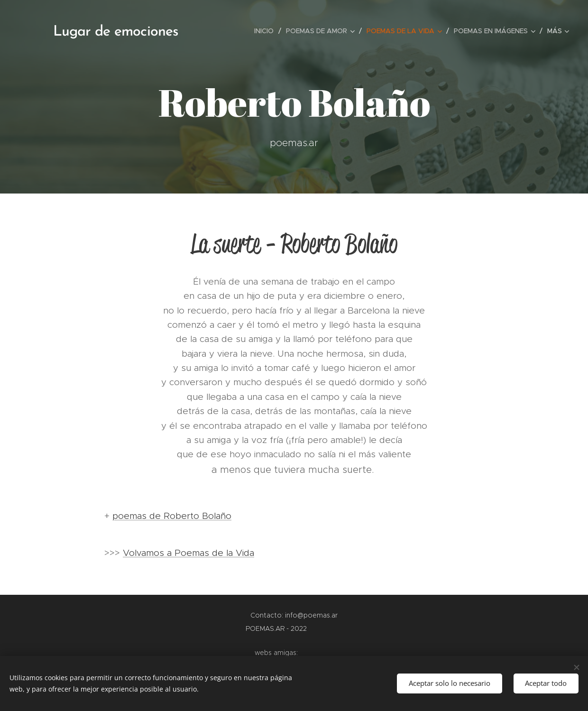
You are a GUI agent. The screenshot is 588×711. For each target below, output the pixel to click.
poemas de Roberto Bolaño (172, 516)
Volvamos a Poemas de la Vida (188, 553)
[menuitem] (266, 31)
